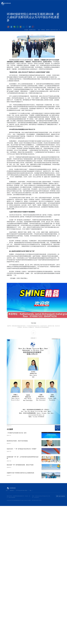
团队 (31, 490)
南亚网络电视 (6, 3)
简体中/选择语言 (61, 496)
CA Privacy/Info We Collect (22, 490)
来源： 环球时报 (41, 30)
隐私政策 (12, 490)
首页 (7, 490)
